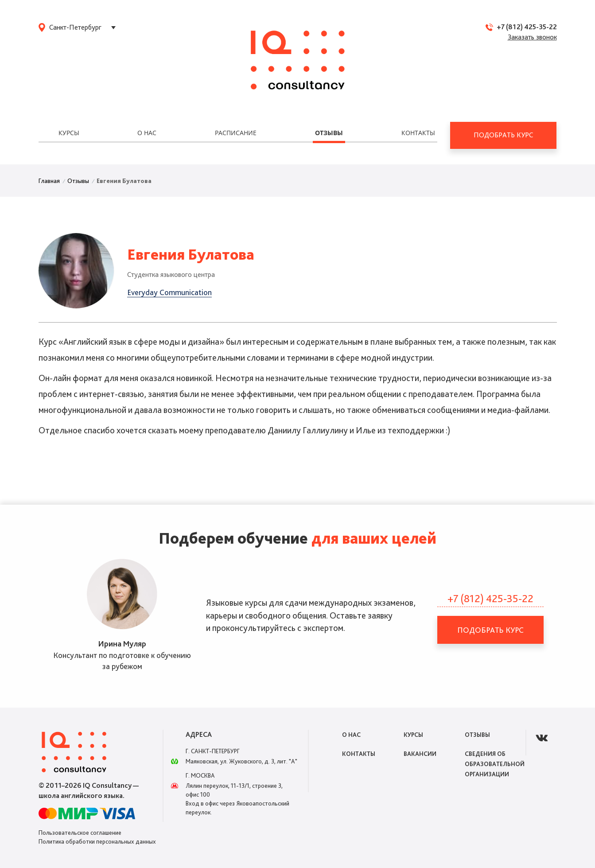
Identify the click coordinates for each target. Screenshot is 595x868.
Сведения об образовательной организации (495, 764)
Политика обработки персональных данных (97, 841)
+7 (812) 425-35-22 (527, 27)
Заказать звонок (532, 37)
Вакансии (420, 754)
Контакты (418, 133)
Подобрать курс (503, 135)
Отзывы (329, 133)
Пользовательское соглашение (80, 833)
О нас (147, 133)
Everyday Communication (169, 292)
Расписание (236, 133)
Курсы (69, 133)
